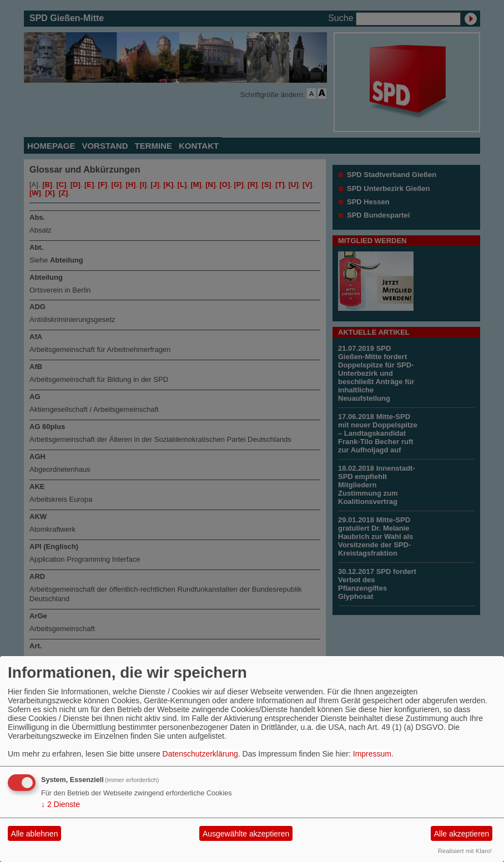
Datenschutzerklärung (200, 754)
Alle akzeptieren (462, 834)
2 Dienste (61, 804)
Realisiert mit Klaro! (465, 851)
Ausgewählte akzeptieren (246, 834)
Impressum (372, 754)
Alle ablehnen (35, 834)
